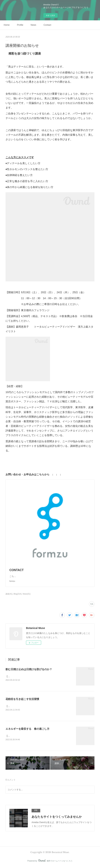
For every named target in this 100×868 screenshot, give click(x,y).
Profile (20, 25)
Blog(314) (18, 594)
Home (7, 25)
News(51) (27, 594)
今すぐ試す (51, 15)
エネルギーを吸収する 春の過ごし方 (27, 729)
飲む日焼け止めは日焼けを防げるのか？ (29, 669)
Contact (47, 25)
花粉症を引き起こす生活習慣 (22, 699)
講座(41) (9, 594)
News (33, 25)
